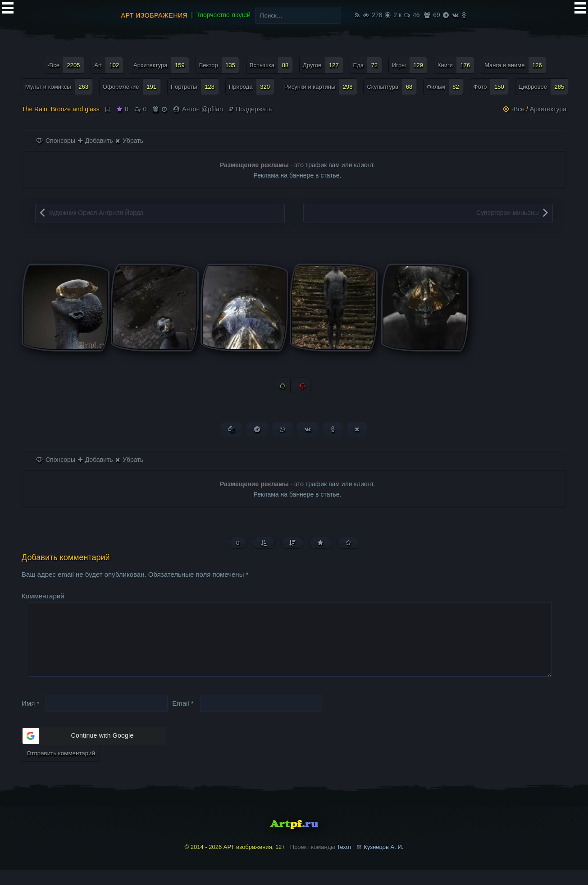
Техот (344, 861)
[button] (94, 750)
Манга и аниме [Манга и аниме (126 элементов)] (515, 65)
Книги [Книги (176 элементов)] (456, 65)
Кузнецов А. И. (383, 861)
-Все (518, 109)
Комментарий (43, 596)
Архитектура (548, 109)
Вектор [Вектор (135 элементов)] (219, 65)
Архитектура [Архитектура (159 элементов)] (161, 65)
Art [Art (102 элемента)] (109, 65)
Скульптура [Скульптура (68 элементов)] (392, 87)
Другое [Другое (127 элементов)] (323, 65)
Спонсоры (56, 141)
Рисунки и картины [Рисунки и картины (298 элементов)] (321, 87)
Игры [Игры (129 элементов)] (410, 65)
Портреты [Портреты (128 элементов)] (195, 87)
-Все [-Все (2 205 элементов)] (66, 65)
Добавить (96, 141)
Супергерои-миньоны (508, 213)
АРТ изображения (155, 15)
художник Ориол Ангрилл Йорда (96, 213)
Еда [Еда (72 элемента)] (368, 65)
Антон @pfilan (202, 109)
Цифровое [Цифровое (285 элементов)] (544, 87)
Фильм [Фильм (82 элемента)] (445, 87)
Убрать (129, 141)
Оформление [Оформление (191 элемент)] (132, 87)
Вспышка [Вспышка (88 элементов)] (271, 65)
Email (183, 718)
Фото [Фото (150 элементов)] (491, 87)
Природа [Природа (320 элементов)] (252, 87)
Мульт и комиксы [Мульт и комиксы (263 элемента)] (59, 87)
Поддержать (250, 109)
